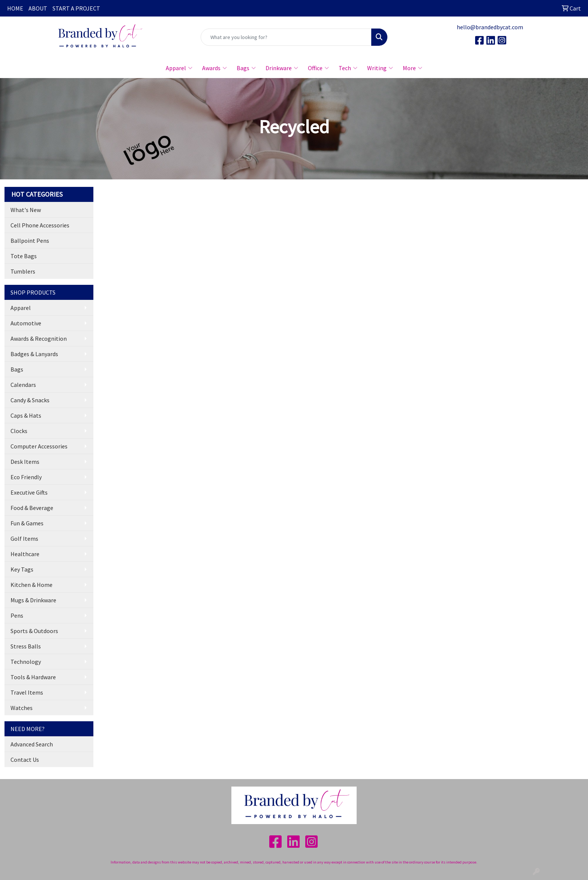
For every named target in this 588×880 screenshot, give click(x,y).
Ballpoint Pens (30, 241)
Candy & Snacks (30, 400)
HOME (15, 8)
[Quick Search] (286, 37)
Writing (380, 68)
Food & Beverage (32, 508)
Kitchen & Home (31, 585)
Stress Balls (26, 646)
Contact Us (25, 760)
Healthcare (25, 554)
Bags (246, 68)
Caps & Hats (26, 415)
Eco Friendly (26, 477)
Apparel (179, 68)
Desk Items (25, 462)
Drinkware (282, 68)
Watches (22, 708)
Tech (348, 68)
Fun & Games (27, 523)
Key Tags (22, 569)
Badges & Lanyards (34, 354)
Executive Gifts (29, 492)
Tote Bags (24, 256)
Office (318, 68)
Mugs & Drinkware (33, 600)
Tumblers (23, 271)
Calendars (23, 385)
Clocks (19, 431)
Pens (17, 615)
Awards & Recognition (39, 338)
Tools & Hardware (33, 677)
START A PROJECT (76, 8)
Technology (26, 662)
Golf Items (24, 539)
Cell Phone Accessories (40, 225)
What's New (26, 210)
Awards (214, 68)
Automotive (26, 323)
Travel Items (27, 692)
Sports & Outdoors (34, 631)
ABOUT (38, 8)
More (412, 68)
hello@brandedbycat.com (490, 27)
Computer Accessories (39, 446)
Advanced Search (32, 744)
